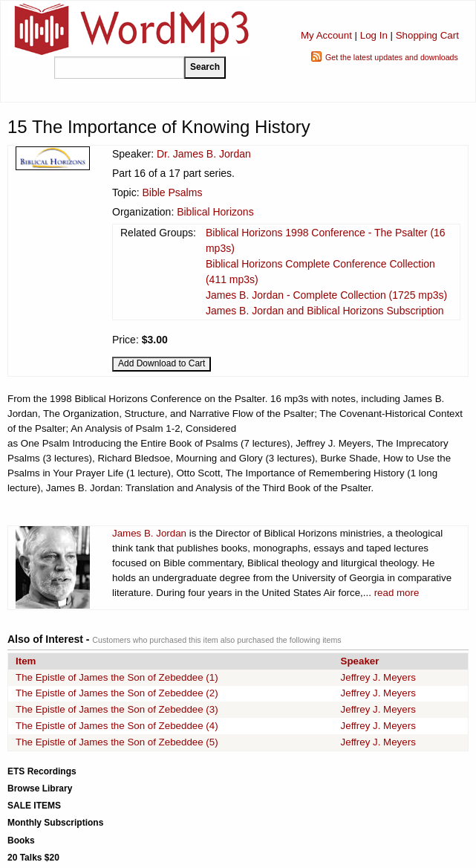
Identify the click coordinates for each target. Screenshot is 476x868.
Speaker (360, 661)
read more (397, 593)
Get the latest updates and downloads (392, 57)
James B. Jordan (149, 533)
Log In (374, 35)
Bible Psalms (172, 192)
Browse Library (40, 788)
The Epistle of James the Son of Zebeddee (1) (117, 677)
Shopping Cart (427, 35)
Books (21, 841)
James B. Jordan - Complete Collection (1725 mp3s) (326, 295)
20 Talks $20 (33, 858)
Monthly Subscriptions (55, 823)
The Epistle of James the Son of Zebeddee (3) (117, 709)
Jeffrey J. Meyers (378, 677)
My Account (326, 35)
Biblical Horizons (215, 212)
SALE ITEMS (34, 806)
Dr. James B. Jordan (204, 154)
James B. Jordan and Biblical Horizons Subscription (325, 311)
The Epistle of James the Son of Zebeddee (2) (117, 693)
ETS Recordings (42, 771)
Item (26, 661)
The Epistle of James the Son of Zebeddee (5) (117, 742)
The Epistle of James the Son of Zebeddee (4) (117, 726)
